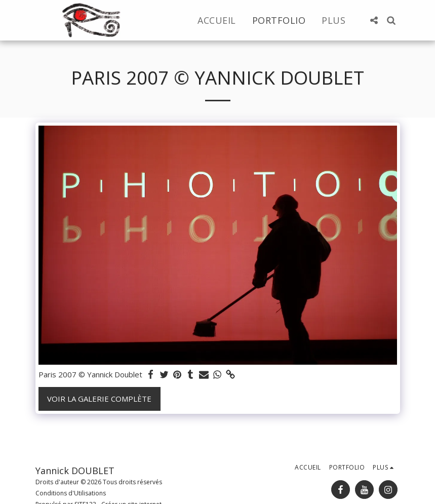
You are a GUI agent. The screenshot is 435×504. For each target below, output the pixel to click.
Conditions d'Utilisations (71, 493)
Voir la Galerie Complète (99, 399)
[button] (374, 20)
